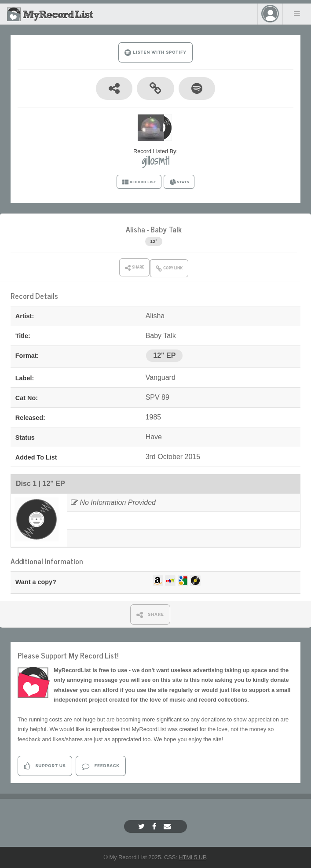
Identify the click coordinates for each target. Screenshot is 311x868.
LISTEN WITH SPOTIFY (155, 53)
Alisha (135, 229)
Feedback (101, 766)
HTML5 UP (192, 857)
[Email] (168, 826)
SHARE (150, 615)
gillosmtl (155, 161)
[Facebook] (155, 826)
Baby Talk (166, 229)
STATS (179, 182)
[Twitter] (143, 826)
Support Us (45, 766)
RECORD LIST (139, 182)
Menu (297, 13)
